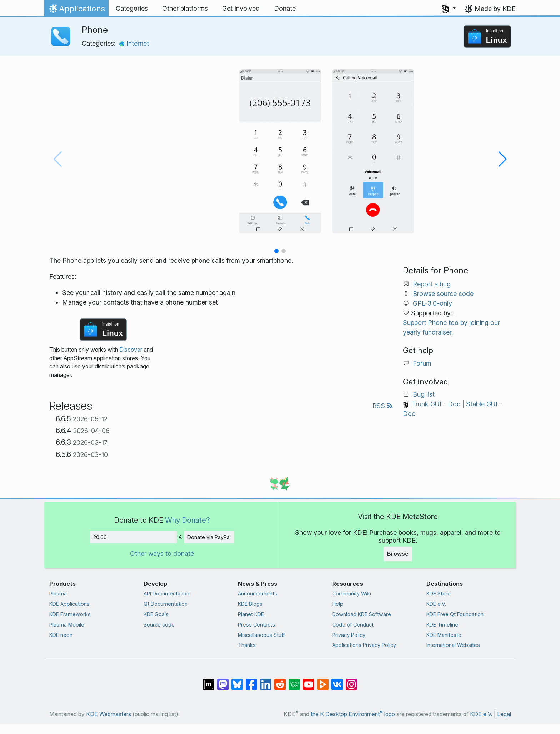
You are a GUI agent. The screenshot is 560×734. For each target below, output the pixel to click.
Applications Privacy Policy (364, 645)
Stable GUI (482, 404)
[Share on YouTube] (309, 681)
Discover (131, 350)
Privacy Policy (349, 635)
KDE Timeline (442, 625)
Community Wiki (352, 594)
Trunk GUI (427, 404)
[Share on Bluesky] (237, 681)
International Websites (453, 645)
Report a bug (432, 284)
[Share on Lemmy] (294, 681)
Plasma (58, 594)
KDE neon (61, 635)
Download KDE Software (362, 614)
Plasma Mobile (67, 625)
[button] (449, 9)
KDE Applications (69, 604)
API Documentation (166, 594)
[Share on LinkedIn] (266, 681)
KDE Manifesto (444, 635)
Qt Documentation (166, 604)
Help (338, 604)
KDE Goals (156, 614)
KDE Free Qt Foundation (455, 614)
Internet (134, 43)
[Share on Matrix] (209, 681)
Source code (159, 625)
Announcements (257, 594)
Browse (398, 554)
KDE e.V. (436, 604)
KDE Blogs (250, 604)
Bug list (424, 394)
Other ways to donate (162, 554)
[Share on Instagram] (351, 681)
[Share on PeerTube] (323, 681)
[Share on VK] (337, 681)
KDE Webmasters (109, 714)
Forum (422, 363)
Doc (454, 404)
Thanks (247, 645)
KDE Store (439, 594)
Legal (504, 714)
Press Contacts (256, 625)
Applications (76, 10)
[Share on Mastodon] (223, 681)
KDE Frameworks (70, 614)
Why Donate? (187, 520)
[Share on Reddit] (280, 681)
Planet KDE (251, 614)
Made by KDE (495, 9)
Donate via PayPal (209, 537)
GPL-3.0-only (432, 303)
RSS (383, 406)
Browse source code (443, 294)
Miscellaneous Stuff (261, 635)
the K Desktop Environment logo (353, 714)
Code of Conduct (353, 625)
